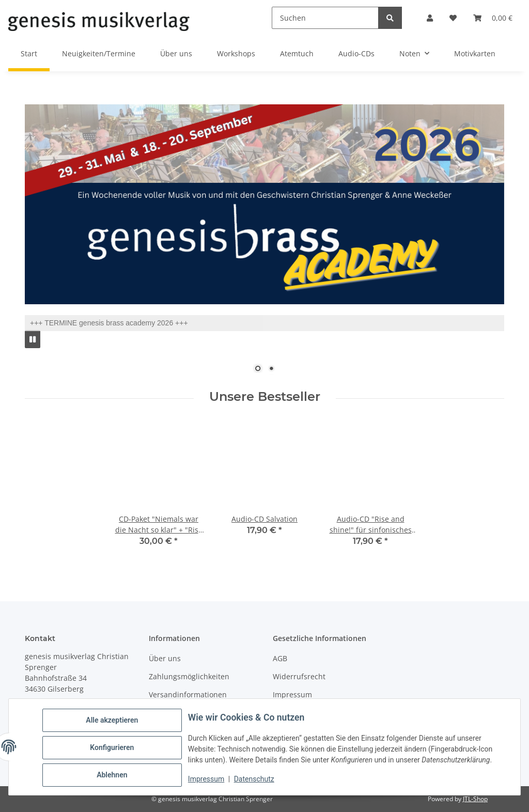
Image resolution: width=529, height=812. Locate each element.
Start (29, 53)
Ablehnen (113, 775)
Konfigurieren (113, 748)
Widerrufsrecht (299, 676)
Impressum (208, 780)
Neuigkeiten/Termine (99, 53)
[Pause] (33, 339)
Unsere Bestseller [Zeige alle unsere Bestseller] (265, 397)
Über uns (176, 53)
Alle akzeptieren (113, 722)
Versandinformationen (188, 694)
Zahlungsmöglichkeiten (189, 676)
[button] (430, 18)
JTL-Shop (475, 799)
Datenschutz (256, 780)
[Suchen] (325, 18)
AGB (280, 658)
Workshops (236, 53)
